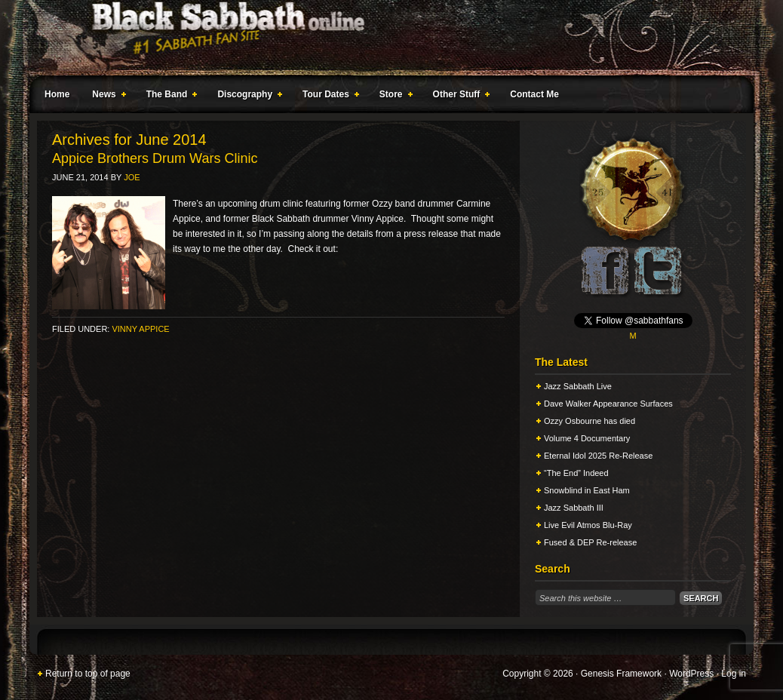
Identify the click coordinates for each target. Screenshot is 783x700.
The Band (169, 97)
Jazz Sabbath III (574, 508)
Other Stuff (459, 97)
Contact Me (534, 94)
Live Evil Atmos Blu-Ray (588, 525)
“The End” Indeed (576, 473)
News (106, 97)
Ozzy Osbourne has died (590, 421)
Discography (247, 97)
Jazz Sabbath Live (578, 386)
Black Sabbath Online (384, 38)
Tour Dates (328, 97)
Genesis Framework (621, 674)
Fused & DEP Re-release (590, 542)
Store (393, 97)
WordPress (691, 674)
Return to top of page (88, 674)
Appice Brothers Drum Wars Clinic (155, 158)
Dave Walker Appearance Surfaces (608, 404)
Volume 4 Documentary (587, 438)
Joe (132, 177)
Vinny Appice (140, 329)
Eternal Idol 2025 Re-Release (598, 456)
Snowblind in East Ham (587, 490)
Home (57, 94)
